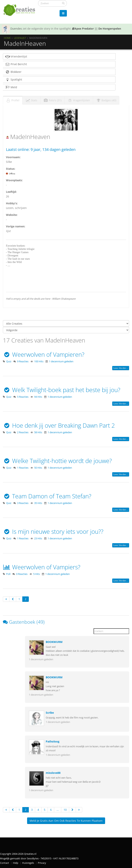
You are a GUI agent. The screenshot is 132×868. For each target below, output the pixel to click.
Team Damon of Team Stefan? (47, 496)
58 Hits (38, 432)
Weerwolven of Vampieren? (44, 354)
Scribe (50, 713)
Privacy (42, 863)
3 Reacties (23, 503)
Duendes (16, 29)
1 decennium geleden (61, 361)
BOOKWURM (54, 642)
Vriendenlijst (16, 56)
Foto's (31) (52, 100)
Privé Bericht (16, 64)
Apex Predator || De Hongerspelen (97, 29)
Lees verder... (121, 368)
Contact (5, 863)
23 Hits (38, 538)
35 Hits (38, 503)
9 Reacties (23, 361)
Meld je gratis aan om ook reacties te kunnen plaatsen (66, 821)
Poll (8, 574)
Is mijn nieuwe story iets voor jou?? (53, 531)
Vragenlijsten (79, 100)
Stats (31, 100)
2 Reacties (23, 432)
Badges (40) (106, 100)
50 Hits (38, 468)
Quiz (9, 361)
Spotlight (14, 79)
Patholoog (53, 741)
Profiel (13, 100)
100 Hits (39, 361)
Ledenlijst (20, 38)
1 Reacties (23, 468)
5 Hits (37, 574)
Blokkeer (13, 72)
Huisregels (28, 863)
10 (65, 810)
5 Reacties (23, 397)
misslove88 (53, 773)
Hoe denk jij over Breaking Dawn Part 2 (59, 425)
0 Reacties (22, 574)
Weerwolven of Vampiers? (42, 567)
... (58, 810)
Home (7, 38)
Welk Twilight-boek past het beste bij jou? (62, 390)
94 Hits (38, 397)
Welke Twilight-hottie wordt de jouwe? (57, 461)
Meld (11, 87)
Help (16, 863)
